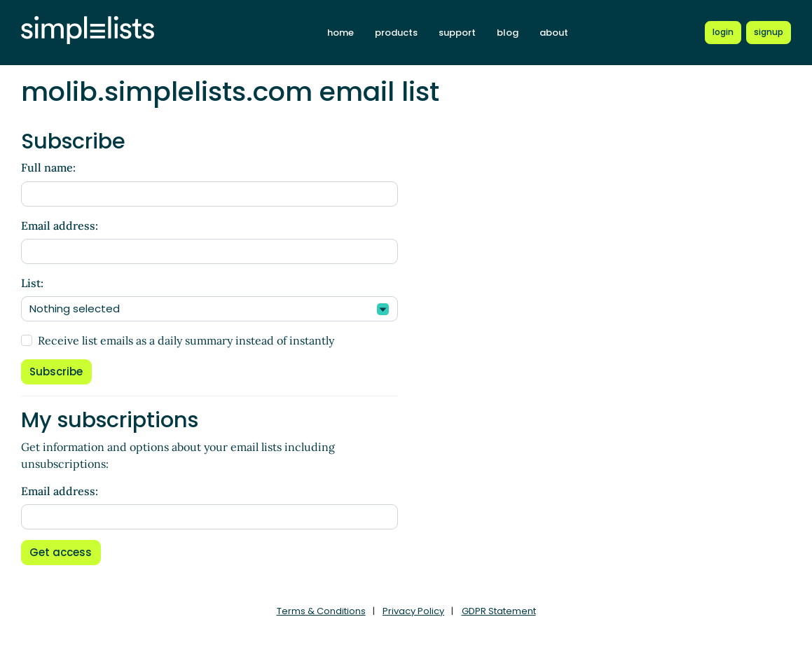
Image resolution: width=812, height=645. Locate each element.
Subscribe (56, 372)
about (554, 33)
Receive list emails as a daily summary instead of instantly (186, 340)
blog (508, 33)
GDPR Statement (499, 611)
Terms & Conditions (321, 611)
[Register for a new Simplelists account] (769, 32)
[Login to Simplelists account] (723, 32)
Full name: (48, 167)
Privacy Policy (413, 611)
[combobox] (209, 309)
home (340, 33)
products (396, 33)
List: (32, 283)
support (457, 33)
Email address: (60, 226)
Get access (61, 552)
